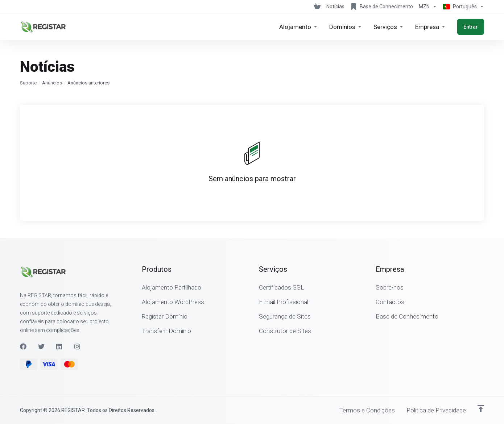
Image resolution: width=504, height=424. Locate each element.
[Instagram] (78, 346)
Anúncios (52, 83)
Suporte (28, 83)
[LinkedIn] (59, 346)
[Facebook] (23, 346)
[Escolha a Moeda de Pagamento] (428, 7)
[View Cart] (317, 7)
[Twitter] (41, 346)
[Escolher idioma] (462, 7)
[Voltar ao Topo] (481, 408)
